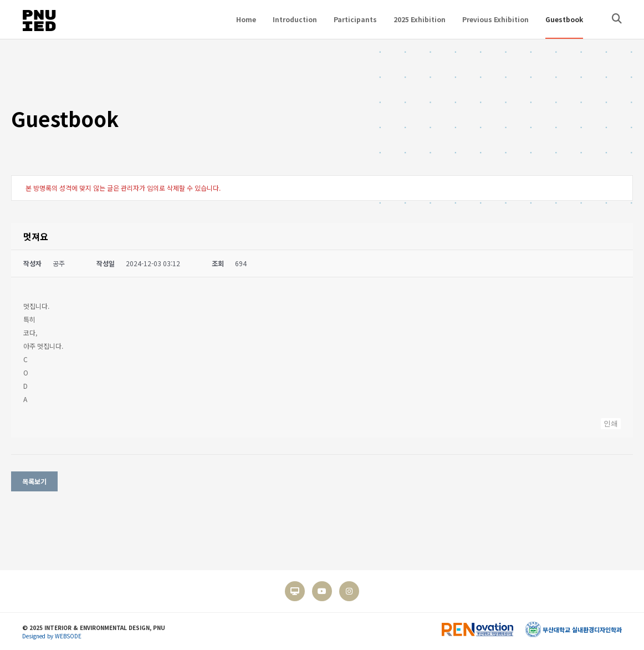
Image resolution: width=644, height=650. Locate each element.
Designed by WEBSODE (52, 636)
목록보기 (34, 481)
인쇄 (611, 423)
